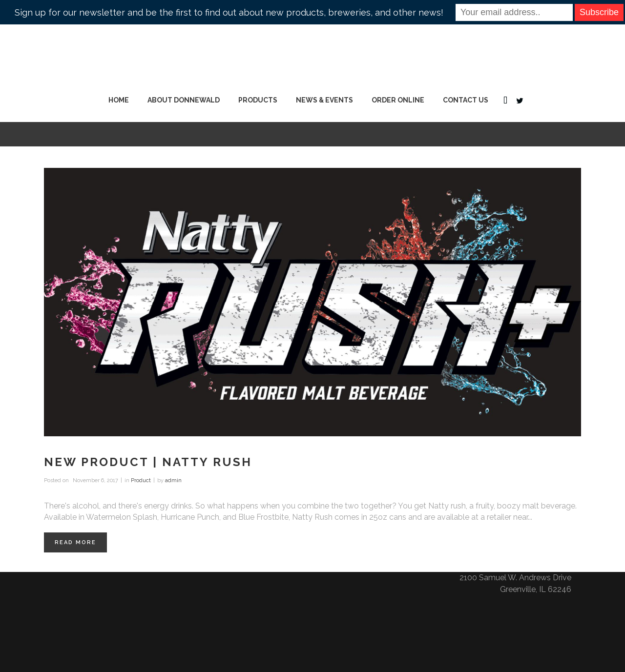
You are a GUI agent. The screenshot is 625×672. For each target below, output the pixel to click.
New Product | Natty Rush (148, 462)
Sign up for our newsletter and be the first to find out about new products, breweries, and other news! (229, 12)
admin (173, 480)
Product (141, 480)
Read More (75, 542)
